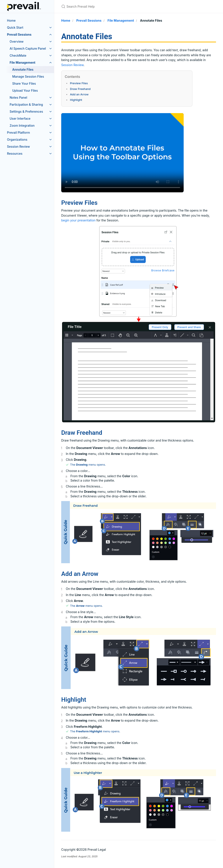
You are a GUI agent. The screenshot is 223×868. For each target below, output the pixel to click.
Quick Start (15, 27)
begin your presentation (78, 220)
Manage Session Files (28, 76)
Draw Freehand (80, 89)
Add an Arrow (79, 94)
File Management (23, 62)
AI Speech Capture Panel (28, 48)
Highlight (76, 100)
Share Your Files (24, 83)
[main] (139, 445)
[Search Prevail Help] (113, 6)
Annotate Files (23, 69)
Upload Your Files (25, 90)
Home (11, 20)
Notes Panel (18, 97)
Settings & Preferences (26, 111)
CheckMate (18, 55)
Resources (15, 153)
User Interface (20, 118)
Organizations (17, 139)
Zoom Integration (22, 125)
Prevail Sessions (19, 34)
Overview (17, 41)
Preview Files (79, 83)
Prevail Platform (18, 132)
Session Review (18, 146)
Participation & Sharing (26, 104)
